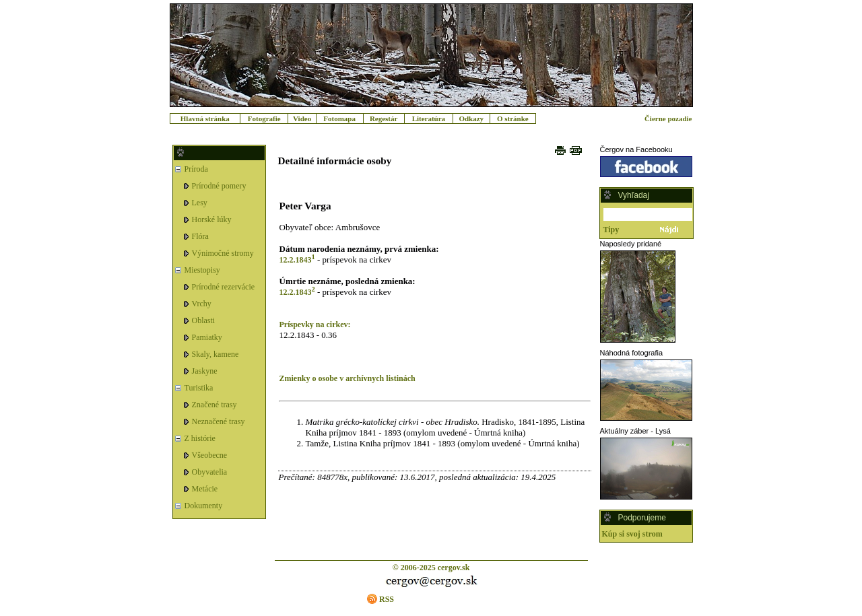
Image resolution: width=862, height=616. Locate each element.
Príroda (196, 169)
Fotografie (264, 118)
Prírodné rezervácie (224, 287)
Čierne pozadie (668, 118)
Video (302, 118)
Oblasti (204, 320)
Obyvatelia (210, 472)
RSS (387, 599)
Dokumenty (204, 506)
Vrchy (202, 304)
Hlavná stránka (205, 118)
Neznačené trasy (219, 421)
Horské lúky (212, 219)
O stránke (513, 118)
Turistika (199, 388)
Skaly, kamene (215, 354)
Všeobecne (210, 455)
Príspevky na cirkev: (315, 324)
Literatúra (429, 118)
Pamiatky (207, 337)
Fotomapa (339, 118)
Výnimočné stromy (223, 253)
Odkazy (471, 118)
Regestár (384, 118)
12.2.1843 (296, 260)
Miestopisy (202, 270)
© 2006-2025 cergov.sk (431, 568)
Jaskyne (205, 371)
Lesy (200, 203)
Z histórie (200, 438)
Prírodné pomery (219, 186)
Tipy (611, 230)
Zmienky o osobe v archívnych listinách (347, 378)
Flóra (200, 236)
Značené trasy (214, 405)
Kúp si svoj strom (632, 534)
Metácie (205, 489)
